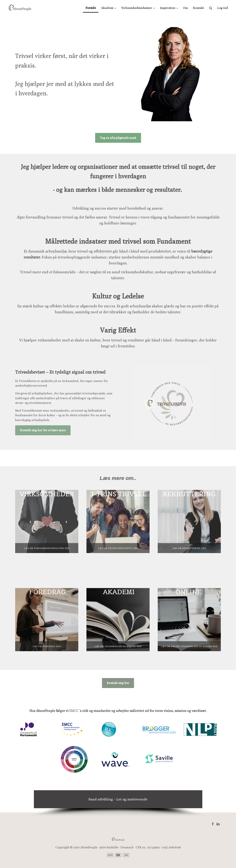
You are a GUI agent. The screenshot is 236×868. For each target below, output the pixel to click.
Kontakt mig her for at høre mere (43, 430)
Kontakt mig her (118, 683)
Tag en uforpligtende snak (118, 138)
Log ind (223, 8)
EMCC (74, 711)
